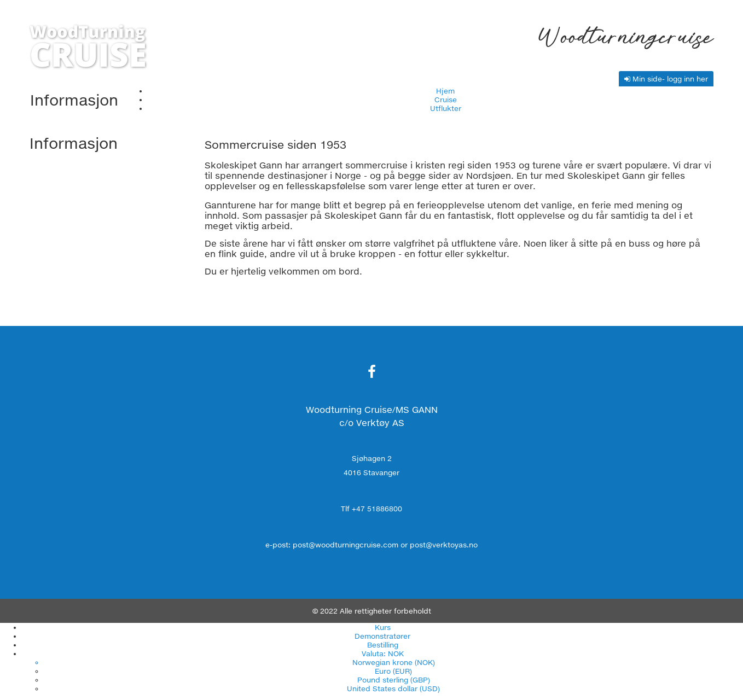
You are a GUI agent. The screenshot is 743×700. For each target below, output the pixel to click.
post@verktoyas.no (444, 545)
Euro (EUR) (393, 671)
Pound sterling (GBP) (394, 680)
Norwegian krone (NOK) (394, 662)
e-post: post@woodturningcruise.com (332, 545)
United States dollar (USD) (393, 689)
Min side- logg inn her (666, 79)
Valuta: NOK (383, 654)
